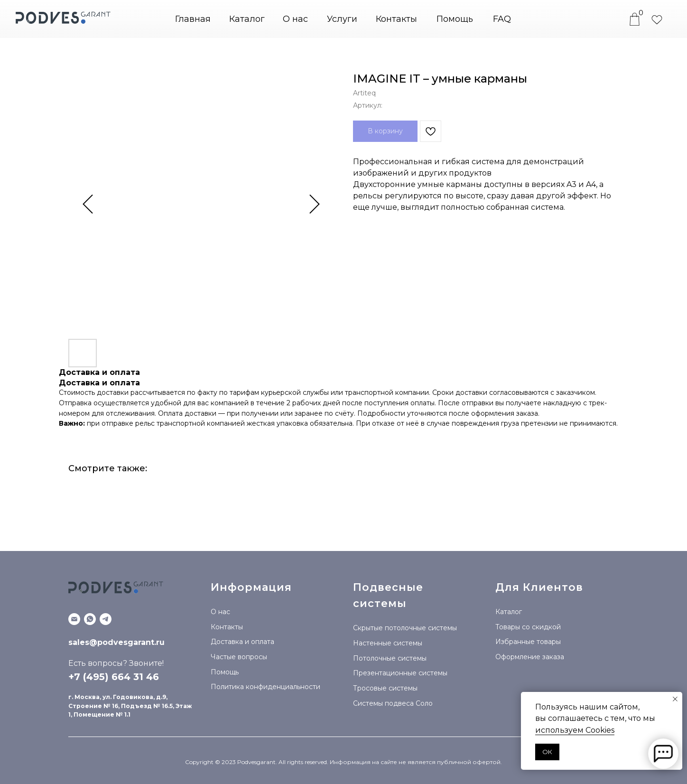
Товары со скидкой (528, 627)
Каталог (509, 612)
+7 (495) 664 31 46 (114, 677)
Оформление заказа (530, 657)
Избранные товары (528, 642)
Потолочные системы (390, 658)
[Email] (74, 619)
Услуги (342, 19)
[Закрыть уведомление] (675, 699)
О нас (295, 19)
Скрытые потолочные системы (405, 628)
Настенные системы (388, 643)
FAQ (502, 19)
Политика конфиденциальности (265, 687)
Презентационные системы (400, 673)
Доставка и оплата (242, 642)
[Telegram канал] (106, 619)
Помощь (455, 19)
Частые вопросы (239, 657)
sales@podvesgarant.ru (116, 642)
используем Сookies (575, 730)
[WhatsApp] (90, 619)
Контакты (396, 19)
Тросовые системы (385, 688)
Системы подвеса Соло (393, 703)
